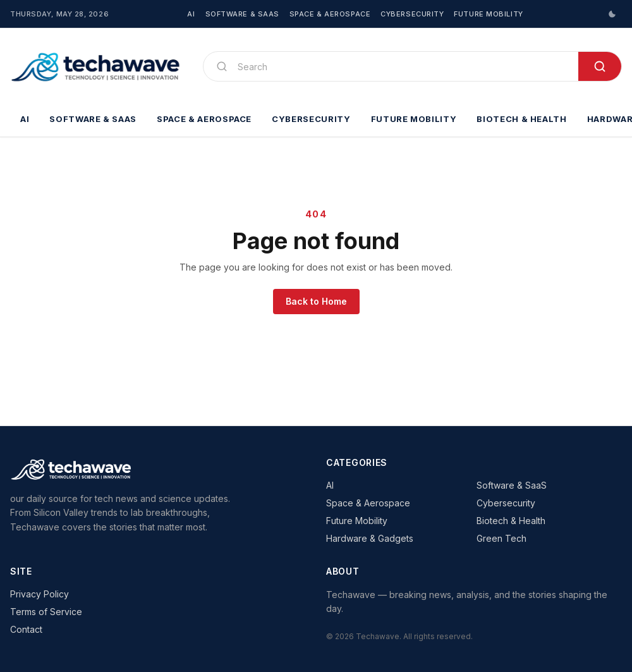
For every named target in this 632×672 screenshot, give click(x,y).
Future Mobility (488, 14)
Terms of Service (46, 612)
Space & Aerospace (330, 14)
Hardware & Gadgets (370, 538)
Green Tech (501, 538)
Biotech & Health (521, 119)
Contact (26, 629)
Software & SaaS (242, 14)
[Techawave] (96, 66)
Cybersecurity (412, 14)
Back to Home (316, 301)
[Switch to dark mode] (612, 14)
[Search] (403, 66)
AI (191, 14)
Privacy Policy (39, 594)
